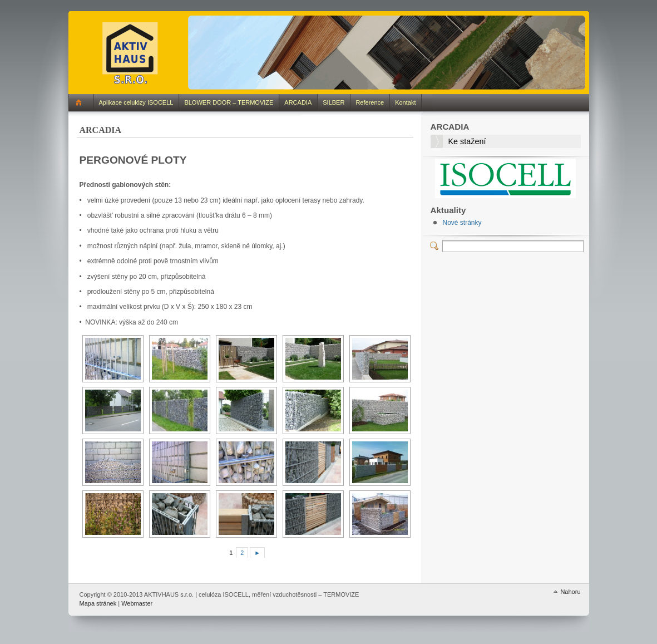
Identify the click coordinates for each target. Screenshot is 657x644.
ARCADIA (298, 102)
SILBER (334, 102)
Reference (370, 102)
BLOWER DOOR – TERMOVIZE (229, 102)
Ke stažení (467, 141)
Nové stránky (462, 223)
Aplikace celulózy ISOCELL (136, 102)
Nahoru (570, 592)
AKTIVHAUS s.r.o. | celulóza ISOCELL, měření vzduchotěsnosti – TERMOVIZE (131, 52)
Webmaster (137, 603)
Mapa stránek (98, 603)
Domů (81, 103)
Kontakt (405, 102)
